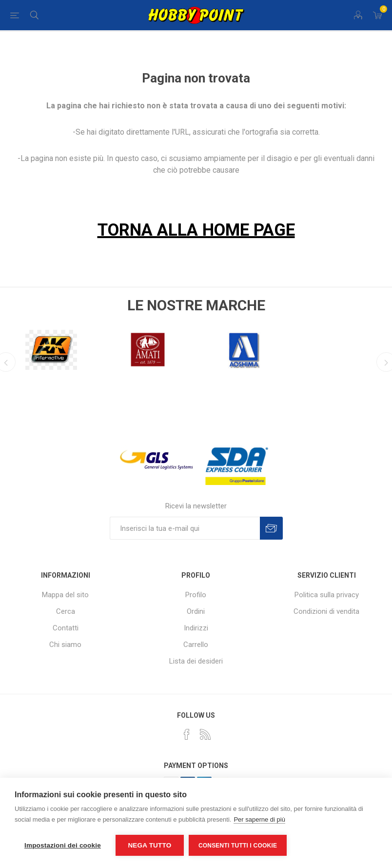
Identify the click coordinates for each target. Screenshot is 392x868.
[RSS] (205, 734)
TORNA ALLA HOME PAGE (196, 230)
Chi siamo (65, 645)
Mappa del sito (65, 595)
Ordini (196, 611)
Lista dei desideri (196, 661)
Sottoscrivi (271, 528)
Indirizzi (196, 628)
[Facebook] (187, 734)
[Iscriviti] (185, 528)
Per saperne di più (259, 819)
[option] (126, 347)
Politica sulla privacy (327, 595)
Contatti (66, 628)
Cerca (66, 611)
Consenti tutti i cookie (238, 846)
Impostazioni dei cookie (63, 845)
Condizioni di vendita (326, 611)
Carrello (196, 645)
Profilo (196, 595)
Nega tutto (149, 845)
